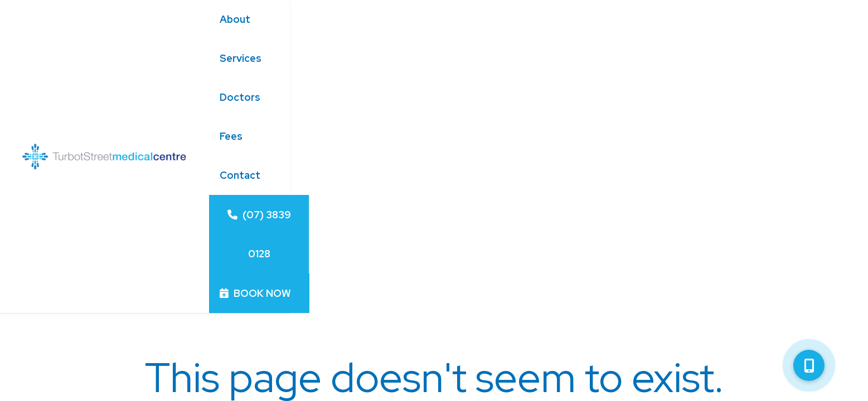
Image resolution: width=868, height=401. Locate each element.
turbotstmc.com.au (619, 299)
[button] (809, 365)
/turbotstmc (605, 319)
